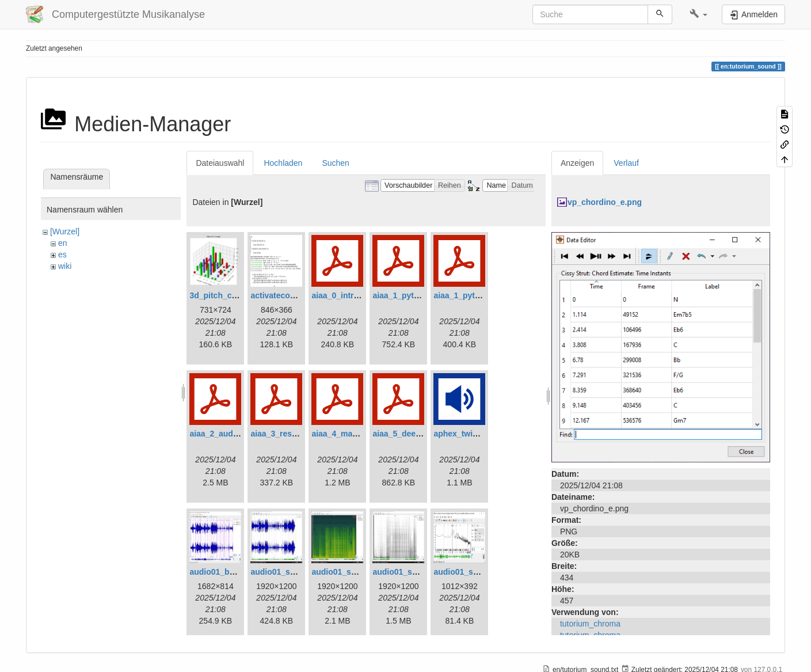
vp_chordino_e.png (605, 202)
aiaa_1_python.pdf (408, 295)
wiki (65, 266)
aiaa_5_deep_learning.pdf (422, 434)
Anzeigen (577, 163)
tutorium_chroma (590, 624)
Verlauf (626, 163)
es (62, 255)
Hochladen (283, 163)
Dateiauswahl (220, 163)
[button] (698, 14)
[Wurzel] (65, 231)
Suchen (335, 163)
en (63, 243)
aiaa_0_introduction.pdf (357, 295)
